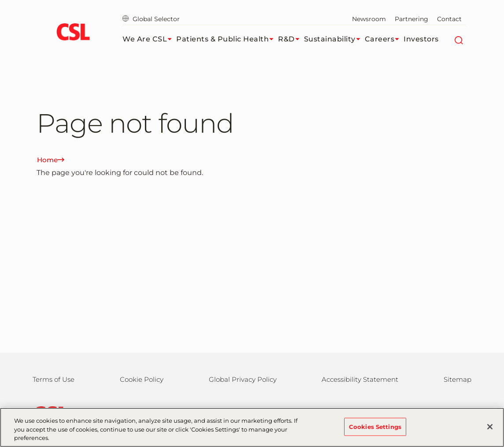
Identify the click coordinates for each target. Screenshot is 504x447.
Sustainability (334, 39)
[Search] (458, 39)
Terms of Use (54, 379)
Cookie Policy (142, 379)
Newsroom (369, 19)
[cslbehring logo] (73, 33)
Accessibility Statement (360, 379)
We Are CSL (149, 39)
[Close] (490, 431)
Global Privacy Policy (243, 379)
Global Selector (151, 19)
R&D (291, 39)
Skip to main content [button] (0, 0)
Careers (384, 39)
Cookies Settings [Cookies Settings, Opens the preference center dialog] (375, 431)
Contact (449, 19)
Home (51, 160)
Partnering (411, 19)
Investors (421, 39)
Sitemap (458, 379)
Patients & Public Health (227, 39)
